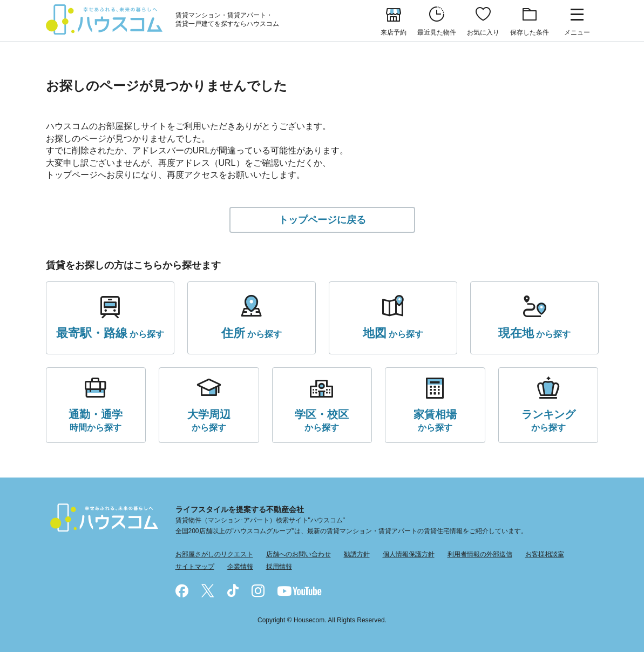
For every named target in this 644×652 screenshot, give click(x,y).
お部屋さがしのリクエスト (214, 554)
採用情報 (279, 567)
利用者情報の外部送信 (480, 554)
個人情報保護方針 (409, 554)
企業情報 (240, 567)
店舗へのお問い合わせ (299, 554)
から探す (110, 333)
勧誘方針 (357, 554)
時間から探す (96, 419)
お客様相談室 (545, 554)
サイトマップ (195, 567)
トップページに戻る (322, 220)
